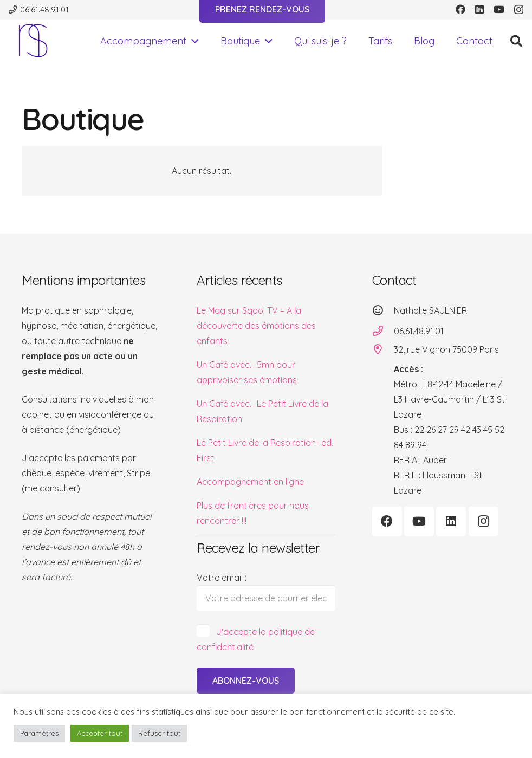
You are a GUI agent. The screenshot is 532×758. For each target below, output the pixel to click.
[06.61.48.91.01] (383, 331)
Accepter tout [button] (100, 733)
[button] (193, 41)
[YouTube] (499, 9)
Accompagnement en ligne (250, 482)
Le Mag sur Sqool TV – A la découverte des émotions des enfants (256, 326)
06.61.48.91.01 (419, 331)
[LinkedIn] (479, 9)
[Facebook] (460, 9)
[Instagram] (519, 10)
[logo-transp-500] (33, 41)
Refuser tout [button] (159, 733)
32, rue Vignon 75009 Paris (446, 349)
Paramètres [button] (39, 733)
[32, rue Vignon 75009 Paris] (383, 349)
